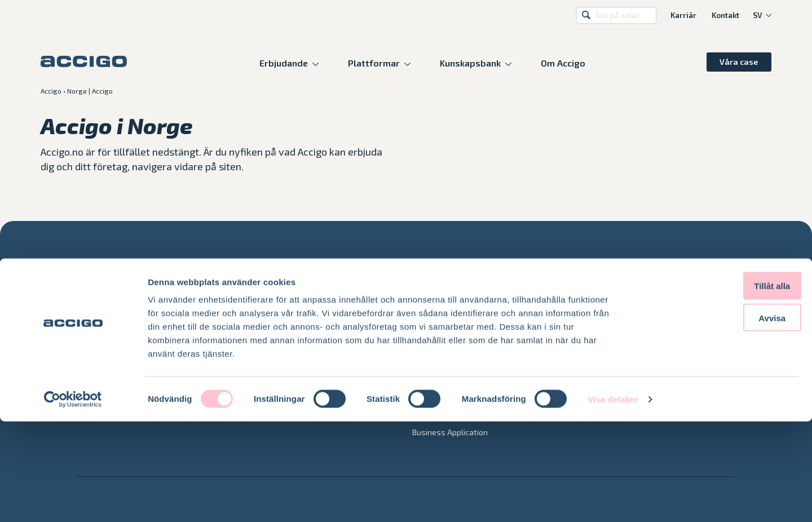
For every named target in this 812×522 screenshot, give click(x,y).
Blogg (572, 341)
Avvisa (718, 419)
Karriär (683, 16)
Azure (252, 341)
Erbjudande (284, 63)
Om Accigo (563, 63)
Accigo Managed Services (458, 341)
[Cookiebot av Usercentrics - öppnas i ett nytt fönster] (73, 500)
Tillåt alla (718, 386)
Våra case (739, 62)
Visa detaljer (613, 500)
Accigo (51, 91)
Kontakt (725, 16)
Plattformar (374, 63)
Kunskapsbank (470, 63)
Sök (586, 16)
